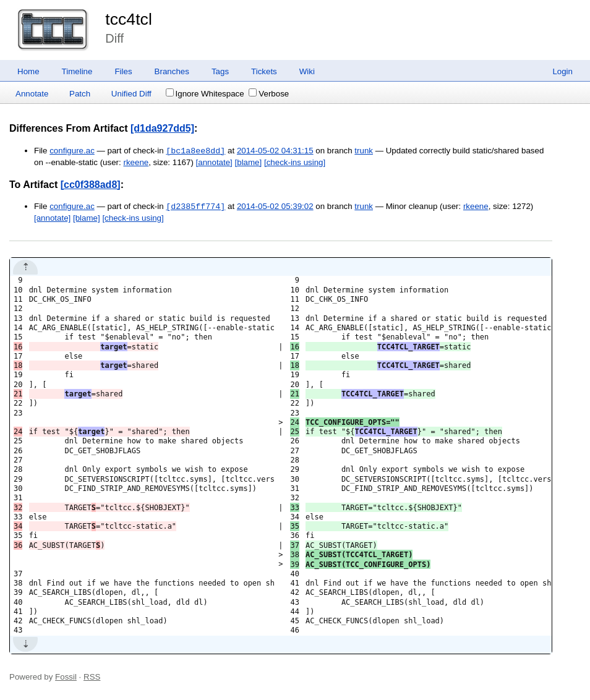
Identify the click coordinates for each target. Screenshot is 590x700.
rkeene (136, 162)
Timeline (77, 71)
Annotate (32, 94)
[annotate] (214, 162)
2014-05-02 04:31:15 (275, 151)
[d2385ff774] (195, 207)
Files (123, 71)
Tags (220, 71)
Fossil (66, 677)
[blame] (249, 162)
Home (28, 71)
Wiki (307, 71)
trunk (364, 151)
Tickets (264, 71)
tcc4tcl (129, 19)
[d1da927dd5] (162, 128)
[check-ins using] (295, 162)
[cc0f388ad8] (91, 185)
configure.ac (72, 151)
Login (562, 71)
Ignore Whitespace (205, 94)
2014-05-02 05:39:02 (275, 207)
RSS (92, 677)
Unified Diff (131, 94)
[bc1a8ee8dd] (195, 151)
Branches (172, 71)
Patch (80, 94)
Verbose (269, 94)
